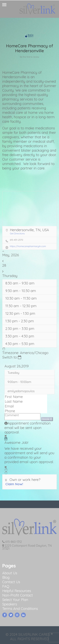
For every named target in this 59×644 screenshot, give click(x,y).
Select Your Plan (15, 600)
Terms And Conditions (20, 609)
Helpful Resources (17, 591)
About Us (10, 573)
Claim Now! (14, 484)
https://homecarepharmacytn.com (28, 246)
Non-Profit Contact (18, 595)
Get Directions (17, 233)
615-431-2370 (16, 240)
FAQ (6, 586)
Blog (6, 577)
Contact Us (11, 582)
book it (47, 419)
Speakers (10, 604)
